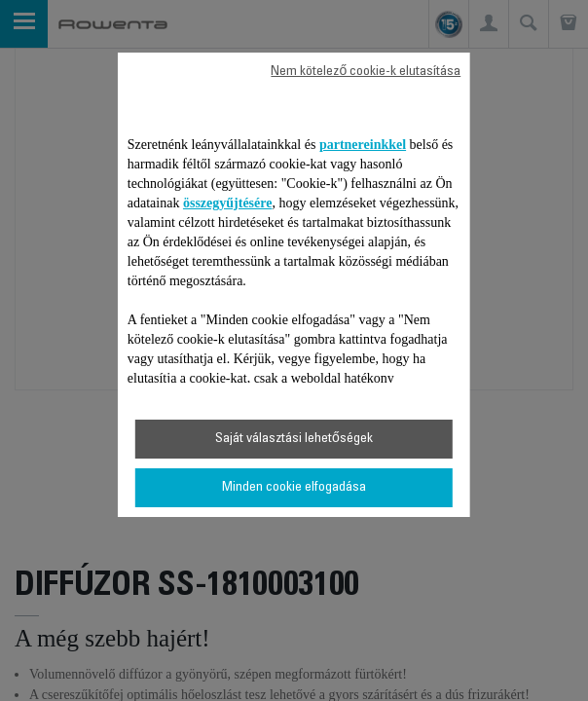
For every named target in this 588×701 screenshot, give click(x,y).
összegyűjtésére (228, 203)
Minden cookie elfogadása (294, 488)
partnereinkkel (363, 145)
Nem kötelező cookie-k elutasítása (366, 72)
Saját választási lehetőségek (294, 439)
